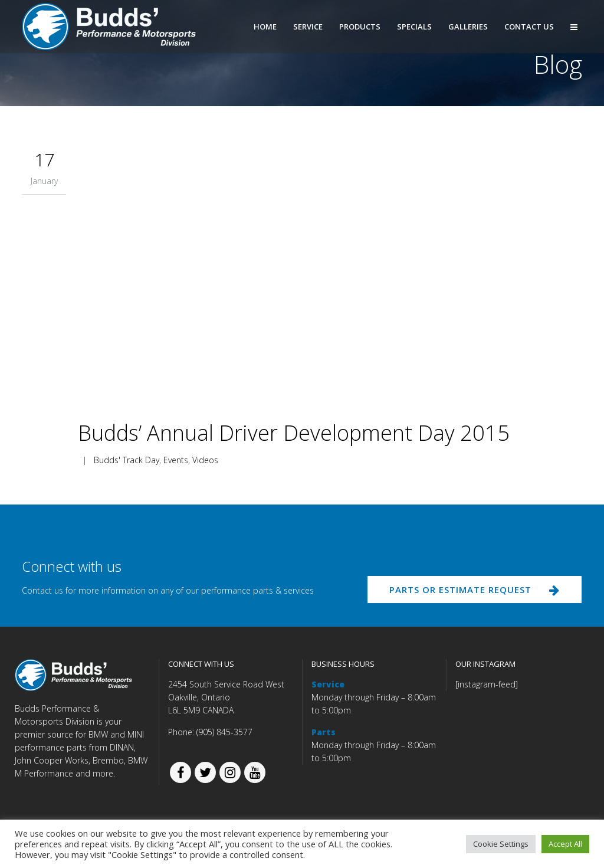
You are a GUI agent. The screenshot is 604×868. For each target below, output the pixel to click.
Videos (205, 460)
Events (176, 460)
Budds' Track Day (127, 460)
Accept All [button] (565, 844)
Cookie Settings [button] (501, 844)
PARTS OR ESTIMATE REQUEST (472, 591)
